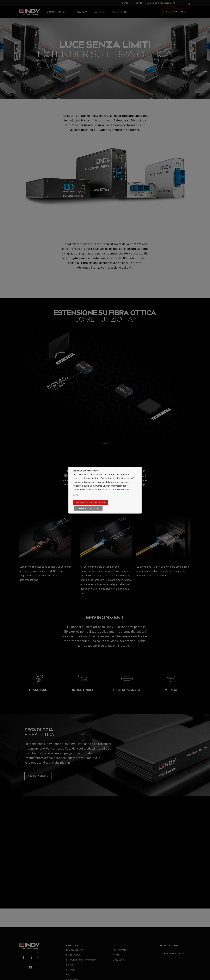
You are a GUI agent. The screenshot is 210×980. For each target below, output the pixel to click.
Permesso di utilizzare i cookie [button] (91, 503)
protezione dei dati (121, 490)
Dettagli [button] (77, 495)
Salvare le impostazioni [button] (88, 508)
